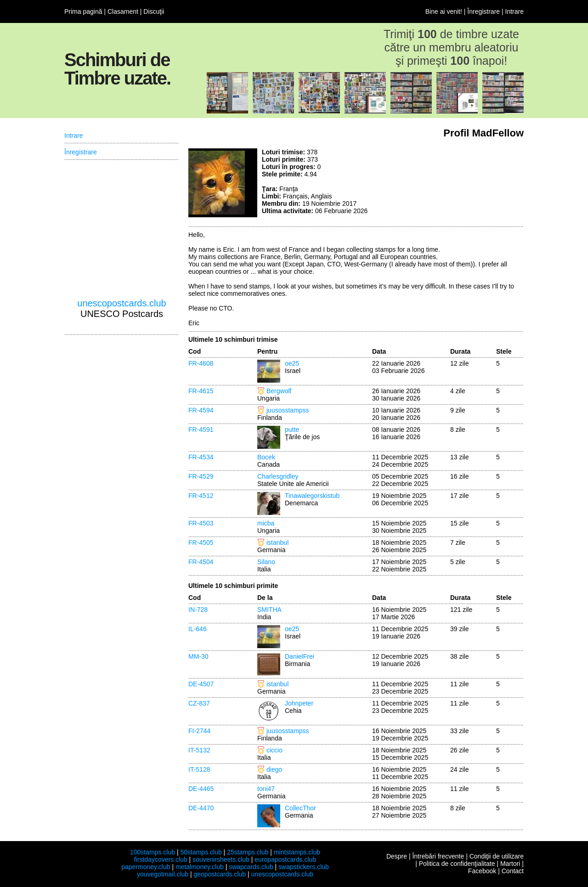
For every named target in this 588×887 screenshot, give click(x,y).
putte (292, 429)
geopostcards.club (220, 874)
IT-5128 (199, 769)
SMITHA (269, 610)
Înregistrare (483, 11)
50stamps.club (201, 852)
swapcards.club (251, 867)
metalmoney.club (200, 867)
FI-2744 (199, 731)
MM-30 (198, 656)
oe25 (292, 363)
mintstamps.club (297, 852)
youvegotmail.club (163, 874)
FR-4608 (201, 363)
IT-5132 (199, 750)
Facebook (482, 871)
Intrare (514, 11)
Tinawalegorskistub (312, 496)
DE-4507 (201, 684)
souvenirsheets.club (221, 859)
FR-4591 (201, 429)
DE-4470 (201, 808)
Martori (510, 864)
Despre (397, 856)
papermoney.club (146, 867)
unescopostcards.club (122, 303)
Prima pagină (83, 11)
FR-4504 (201, 562)
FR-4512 (201, 496)
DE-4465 (201, 789)
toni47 (266, 789)
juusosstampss (288, 410)
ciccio (274, 750)
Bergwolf (279, 391)
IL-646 (198, 629)
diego (274, 769)
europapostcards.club (285, 859)
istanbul (277, 542)
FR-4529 (201, 476)
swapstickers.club (304, 867)
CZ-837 (199, 703)
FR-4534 (201, 457)
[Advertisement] (455, 183)
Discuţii (154, 11)
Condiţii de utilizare (497, 856)
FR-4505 (201, 542)
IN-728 (198, 610)
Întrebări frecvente (438, 856)
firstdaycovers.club (161, 859)
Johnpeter (299, 703)
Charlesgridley (278, 476)
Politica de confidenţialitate (457, 864)
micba (266, 523)
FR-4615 (201, 391)
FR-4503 (201, 523)
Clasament (123, 11)
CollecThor (300, 808)
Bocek (266, 457)
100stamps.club (153, 852)
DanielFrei (300, 656)
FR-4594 (201, 410)
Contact (513, 871)
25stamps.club (248, 852)
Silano (266, 562)
